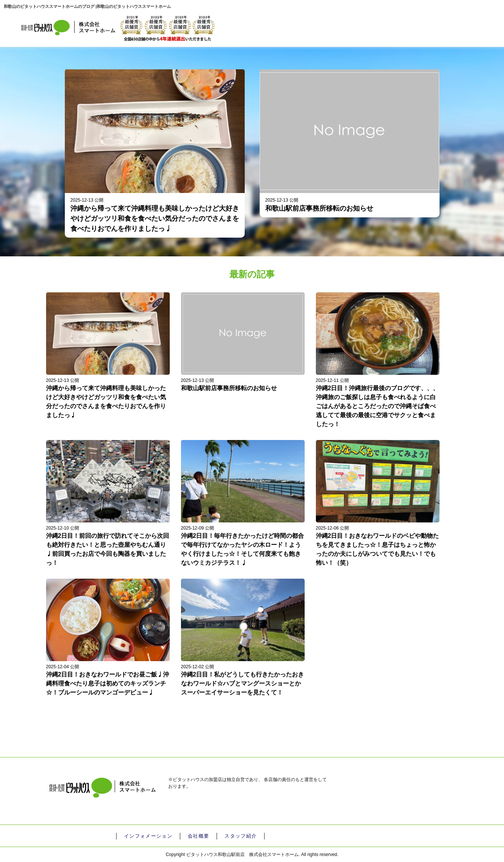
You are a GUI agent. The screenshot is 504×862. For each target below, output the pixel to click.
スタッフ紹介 (239, 836)
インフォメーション (148, 836)
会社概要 (197, 836)
